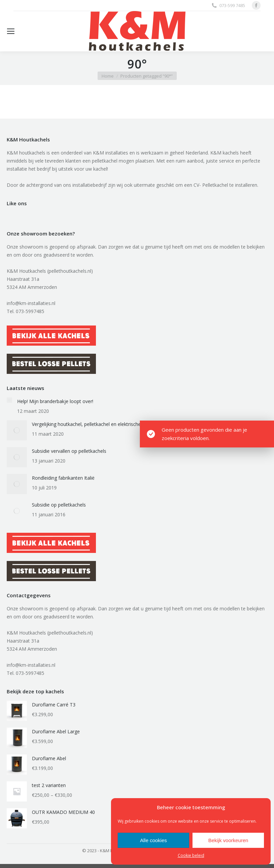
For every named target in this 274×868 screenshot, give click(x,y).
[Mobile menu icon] (11, 31)
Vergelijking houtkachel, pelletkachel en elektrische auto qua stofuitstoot (110, 424)
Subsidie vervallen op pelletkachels (69, 451)
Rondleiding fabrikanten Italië (63, 478)
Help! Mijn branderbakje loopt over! (55, 401)
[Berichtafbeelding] (9, 400)
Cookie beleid (191, 855)
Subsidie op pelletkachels (59, 505)
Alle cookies (153, 840)
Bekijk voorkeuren (228, 840)
